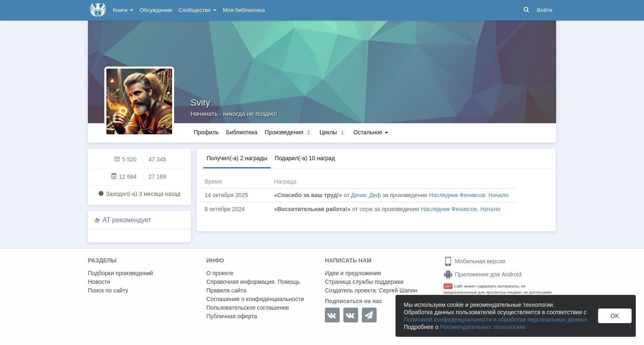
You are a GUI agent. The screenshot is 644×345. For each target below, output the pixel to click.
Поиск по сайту (108, 290)
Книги (123, 10)
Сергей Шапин (398, 290)
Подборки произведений (121, 273)
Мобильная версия (475, 261)
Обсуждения (156, 10)
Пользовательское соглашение (248, 308)
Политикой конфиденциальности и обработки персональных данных (496, 320)
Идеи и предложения (353, 273)
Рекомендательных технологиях (483, 327)
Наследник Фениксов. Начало (469, 195)
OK (615, 316)
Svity (200, 102)
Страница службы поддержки (364, 282)
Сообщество (198, 10)
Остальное (371, 132)
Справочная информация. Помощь (253, 282)
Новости (99, 282)
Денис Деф (366, 195)
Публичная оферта (232, 316)
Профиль (206, 132)
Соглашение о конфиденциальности (255, 299)
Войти (545, 10)
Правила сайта (227, 290)
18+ (448, 286)
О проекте (220, 273)
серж (366, 209)
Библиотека (241, 132)
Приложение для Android (483, 274)
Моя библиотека (244, 10)
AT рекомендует (127, 220)
